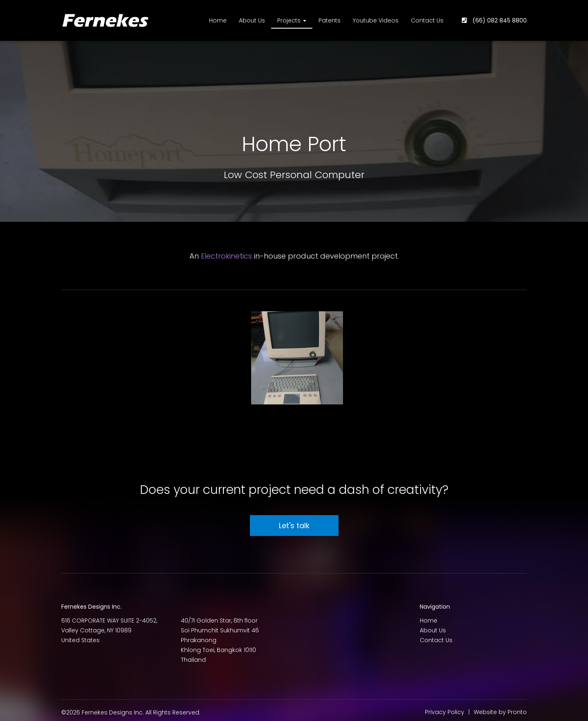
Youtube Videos (376, 20)
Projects (292, 20)
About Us (252, 20)
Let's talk (294, 526)
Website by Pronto (500, 712)
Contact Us (427, 20)
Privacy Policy (445, 712)
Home (218, 20)
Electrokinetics (226, 256)
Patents (330, 20)
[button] (296, 358)
